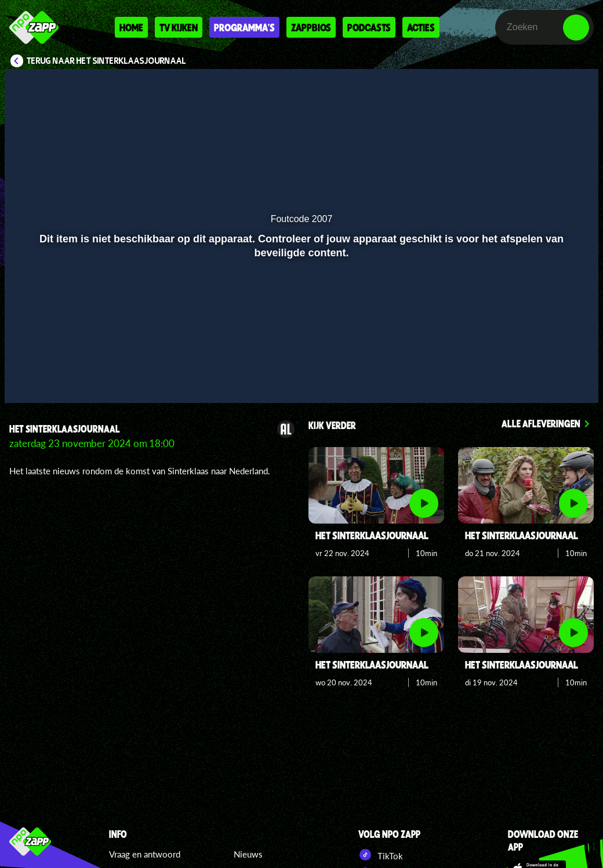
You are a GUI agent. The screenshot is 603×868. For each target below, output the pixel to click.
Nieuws (248, 854)
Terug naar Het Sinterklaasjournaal (106, 61)
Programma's (244, 27)
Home (131, 27)
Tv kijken (179, 27)
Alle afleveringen (541, 423)
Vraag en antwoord (145, 854)
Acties (421, 27)
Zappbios (311, 27)
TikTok (381, 855)
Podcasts (369, 27)
